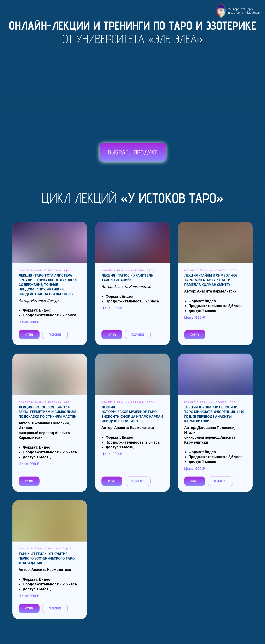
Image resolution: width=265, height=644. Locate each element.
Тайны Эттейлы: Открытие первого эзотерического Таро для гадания (47, 559)
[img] (99, 153)
